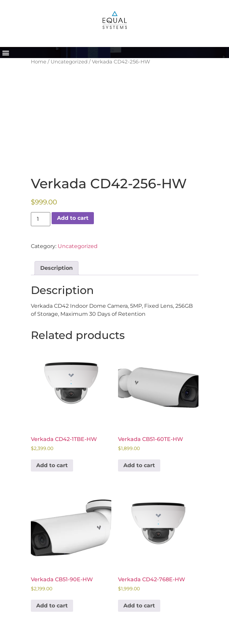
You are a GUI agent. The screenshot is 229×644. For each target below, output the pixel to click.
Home (39, 62)
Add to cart (73, 218)
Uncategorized (69, 62)
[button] (6, 53)
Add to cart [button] (52, 465)
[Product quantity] (41, 219)
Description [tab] (56, 268)
